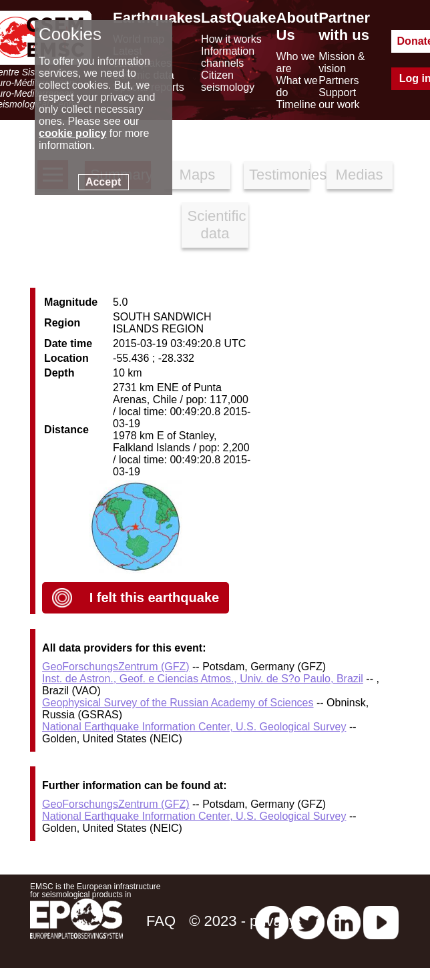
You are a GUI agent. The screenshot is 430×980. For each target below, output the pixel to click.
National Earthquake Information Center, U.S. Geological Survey (194, 727)
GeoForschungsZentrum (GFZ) (116, 667)
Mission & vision (342, 62)
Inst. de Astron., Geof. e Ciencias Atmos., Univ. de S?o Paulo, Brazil (203, 679)
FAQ (161, 921)
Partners (339, 80)
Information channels (228, 57)
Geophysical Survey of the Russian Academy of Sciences (178, 703)
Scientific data (216, 225)
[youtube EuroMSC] (381, 921)
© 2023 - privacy (243, 921)
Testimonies (279, 175)
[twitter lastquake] (308, 921)
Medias (360, 175)
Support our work (339, 98)
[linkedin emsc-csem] (344, 921)
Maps (198, 175)
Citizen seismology (228, 81)
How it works (231, 39)
